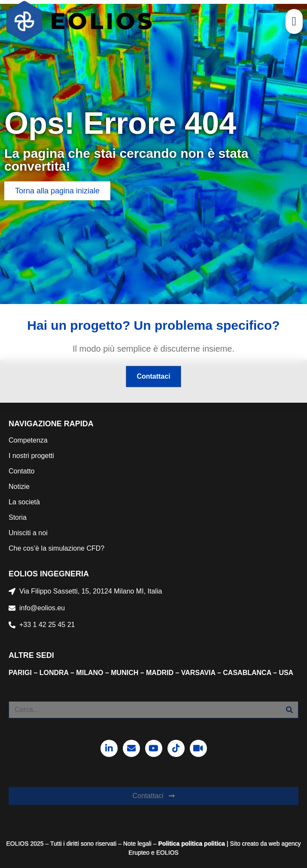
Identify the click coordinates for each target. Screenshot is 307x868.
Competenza (28, 440)
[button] (294, 21)
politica (191, 844)
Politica (169, 844)
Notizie (19, 487)
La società (24, 502)
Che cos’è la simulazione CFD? (56, 548)
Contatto (21, 471)
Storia (18, 517)
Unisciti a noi (28, 533)
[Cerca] (289, 710)
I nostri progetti (31, 456)
